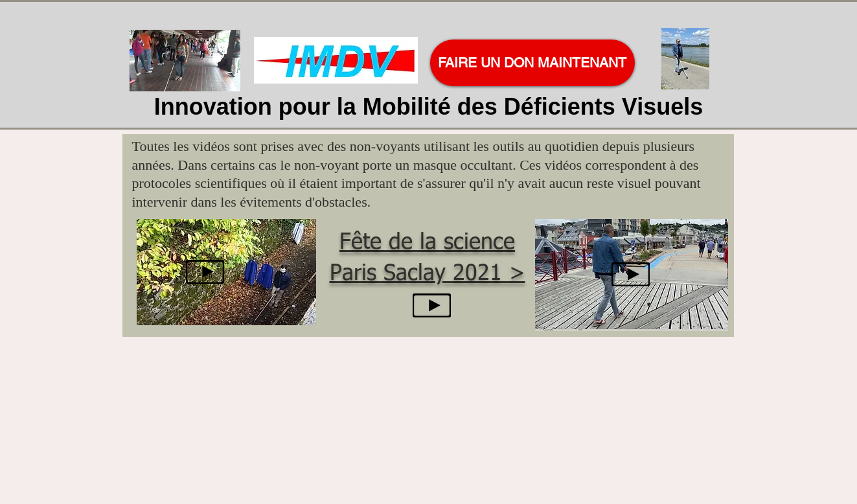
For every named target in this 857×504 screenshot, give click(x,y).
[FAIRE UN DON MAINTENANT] (532, 63)
